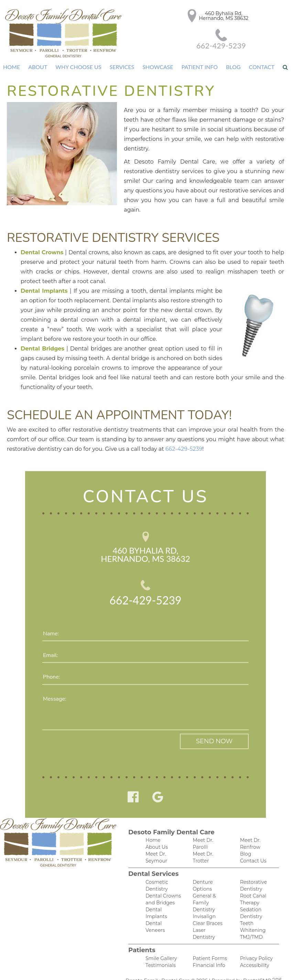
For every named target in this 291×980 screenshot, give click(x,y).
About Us (156, 829)
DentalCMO (259, 968)
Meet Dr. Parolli (210, 822)
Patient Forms (208, 945)
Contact (259, 67)
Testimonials (160, 952)
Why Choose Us (79, 67)
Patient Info (197, 67)
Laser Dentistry (210, 901)
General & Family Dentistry (204, 873)
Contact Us (252, 844)
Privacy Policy (255, 945)
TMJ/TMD (250, 909)
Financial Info (208, 952)
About (40, 67)
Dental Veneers (163, 909)
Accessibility (254, 952)
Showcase (157, 67)
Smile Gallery (160, 945)
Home (14, 67)
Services (122, 67)
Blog (231, 67)
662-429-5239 (261, 36)
